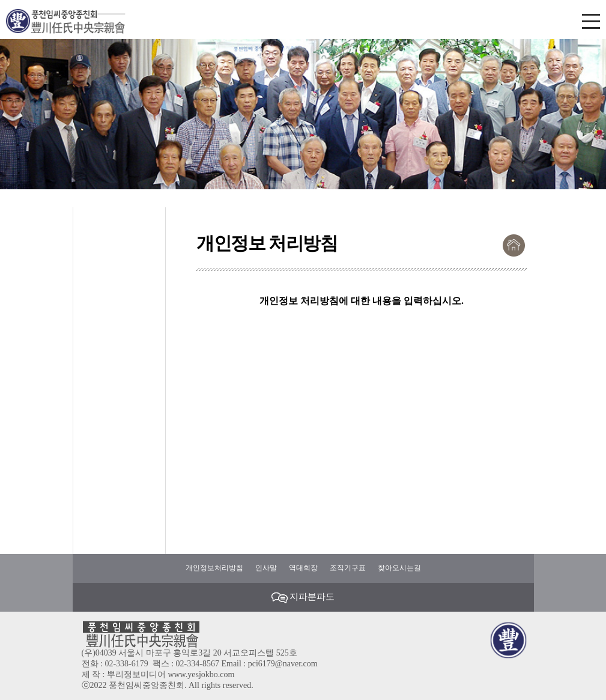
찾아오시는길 (399, 568)
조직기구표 (348, 568)
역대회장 (303, 568)
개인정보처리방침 (214, 568)
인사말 (266, 568)
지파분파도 (303, 598)
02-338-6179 (126, 664)
